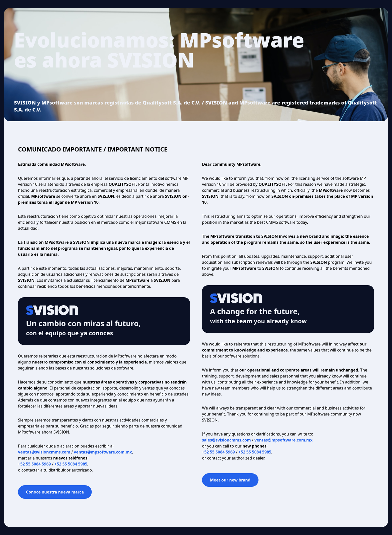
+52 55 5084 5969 (34, 464)
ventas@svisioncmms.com (44, 452)
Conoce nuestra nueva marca (55, 492)
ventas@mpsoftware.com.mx (103, 452)
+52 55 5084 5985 (71, 464)
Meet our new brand (230, 480)
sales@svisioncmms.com (226, 440)
